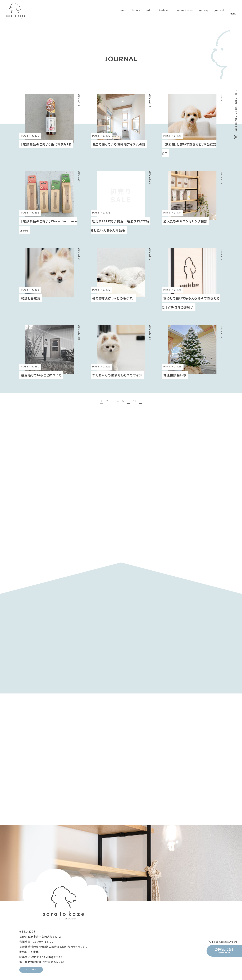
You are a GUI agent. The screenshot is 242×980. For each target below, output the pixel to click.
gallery (192, 15)
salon (132, 15)
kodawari (149, 15)
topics (117, 15)
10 (136, 402)
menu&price (171, 15)
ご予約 (217, 925)
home (102, 15)
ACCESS (31, 957)
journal (208, 15)
